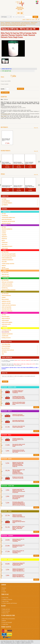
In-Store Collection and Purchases (10, 603)
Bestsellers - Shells (6, 435)
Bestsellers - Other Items (8, 486)
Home (2, 22)
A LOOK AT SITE (5, 196)
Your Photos (4, 352)
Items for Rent (5, 601)
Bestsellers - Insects (7, 411)
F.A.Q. (4, 590)
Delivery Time (5, 613)
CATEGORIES (4, 209)
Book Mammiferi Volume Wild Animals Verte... (30, 186)
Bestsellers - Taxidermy (7, 536)
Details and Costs (6, 609)
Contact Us (29, 20)
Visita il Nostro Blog (6, 344)
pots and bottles (26, 22)
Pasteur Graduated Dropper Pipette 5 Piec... (29, 163)
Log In (24, 20)
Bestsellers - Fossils (6, 511)
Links (3, 354)
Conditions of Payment (7, 599)
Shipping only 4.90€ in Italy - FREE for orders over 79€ (18, 29)
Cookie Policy (5, 624)
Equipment (8, 22)
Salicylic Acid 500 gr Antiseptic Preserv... (18, 186)
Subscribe (5, 381)
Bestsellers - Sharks (6, 459)
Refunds (4, 621)
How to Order (5, 598)
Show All (36, 128)
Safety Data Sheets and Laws (8, 350)
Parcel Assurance (6, 611)
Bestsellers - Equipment (7, 559)
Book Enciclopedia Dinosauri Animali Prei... (19, 163)
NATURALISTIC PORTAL (7, 342)
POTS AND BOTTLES (7, 71)
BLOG (33, 20)
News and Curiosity (6, 348)
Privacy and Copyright (7, 622)
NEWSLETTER (5, 373)
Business (4, 588)
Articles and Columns (6, 346)
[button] (1, 161)
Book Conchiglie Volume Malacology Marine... (6, 163)
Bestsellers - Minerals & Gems (9, 387)
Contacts (4, 592)
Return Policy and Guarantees (9, 619)
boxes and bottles (16, 22)
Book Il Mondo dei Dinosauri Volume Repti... (6, 140)
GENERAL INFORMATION (7, 357)
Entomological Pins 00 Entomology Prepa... (7, 186)
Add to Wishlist (5, 92)
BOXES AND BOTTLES (7, 69)
